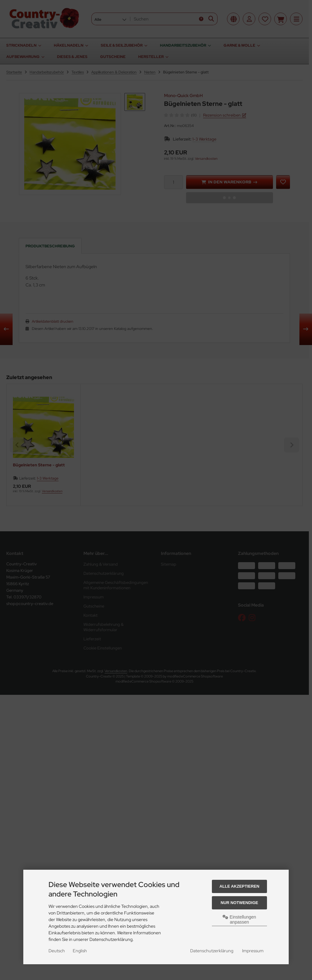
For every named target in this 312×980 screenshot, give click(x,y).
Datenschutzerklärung (212, 951)
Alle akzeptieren (239, 886)
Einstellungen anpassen (239, 919)
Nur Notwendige (239, 903)
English (80, 951)
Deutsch (57, 951)
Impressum (253, 951)
